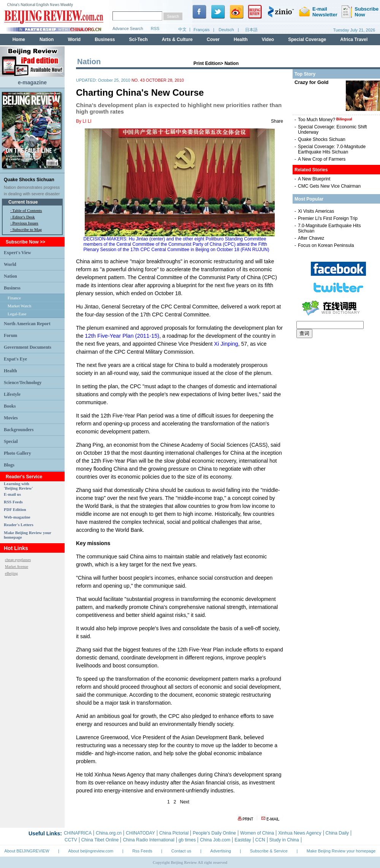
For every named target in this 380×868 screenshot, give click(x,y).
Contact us (181, 851)
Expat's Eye (15, 359)
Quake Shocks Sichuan (29, 180)
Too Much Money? (325, 120)
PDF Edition (15, 509)
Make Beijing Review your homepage (341, 851)
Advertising (220, 851)
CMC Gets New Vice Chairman (329, 186)
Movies (11, 418)
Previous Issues (25, 223)
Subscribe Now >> (25, 242)
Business (12, 288)
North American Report (27, 324)
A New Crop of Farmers (322, 159)
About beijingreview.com (91, 851)
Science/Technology (23, 383)
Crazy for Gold (312, 82)
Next (185, 802)
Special (11, 441)
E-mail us (12, 494)
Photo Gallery (17, 453)
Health (10, 371)
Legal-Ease (17, 314)
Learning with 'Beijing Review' (18, 486)
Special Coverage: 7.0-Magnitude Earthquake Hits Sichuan (332, 149)
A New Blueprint (314, 179)
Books (10, 406)
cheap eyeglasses (18, 560)
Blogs (9, 465)
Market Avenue (17, 567)
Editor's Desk (24, 217)
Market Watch (19, 306)
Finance (14, 298)
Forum (10, 335)
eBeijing (11, 573)
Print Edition (207, 63)
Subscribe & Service (269, 851)
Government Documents (28, 347)
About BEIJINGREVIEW (27, 851)
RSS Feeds (13, 502)
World (10, 264)
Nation (10, 276)
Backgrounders (19, 430)
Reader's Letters (19, 525)
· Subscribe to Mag (26, 229)
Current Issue (23, 202)
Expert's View (17, 253)
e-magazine (32, 82)
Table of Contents (27, 210)
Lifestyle (12, 394)
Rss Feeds (142, 851)
